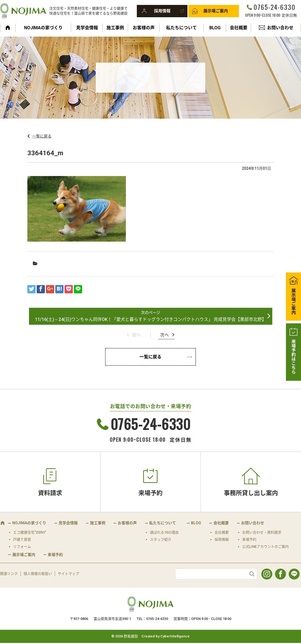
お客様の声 (144, 28)
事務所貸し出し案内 (251, 493)
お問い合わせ (280, 28)
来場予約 (150, 493)
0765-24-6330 (274, 7)
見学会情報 (87, 28)
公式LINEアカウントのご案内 (265, 547)
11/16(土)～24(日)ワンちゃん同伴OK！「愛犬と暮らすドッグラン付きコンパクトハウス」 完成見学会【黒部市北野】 (151, 319)
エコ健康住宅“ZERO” (30, 532)
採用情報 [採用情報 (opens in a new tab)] (222, 539)
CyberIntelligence (175, 636)
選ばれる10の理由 (164, 532)
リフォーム (22, 547)
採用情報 (162, 11)
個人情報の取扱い (38, 574)
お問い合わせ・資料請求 (262, 532)
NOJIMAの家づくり (43, 28)
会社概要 (239, 28)
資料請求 (50, 493)
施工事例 (115, 28)
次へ (164, 335)
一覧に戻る (42, 136)
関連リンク (9, 574)
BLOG (215, 28)
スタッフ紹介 (161, 539)
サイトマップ (68, 574)
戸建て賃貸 (22, 539)
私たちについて (181, 28)
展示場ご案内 (216, 11)
